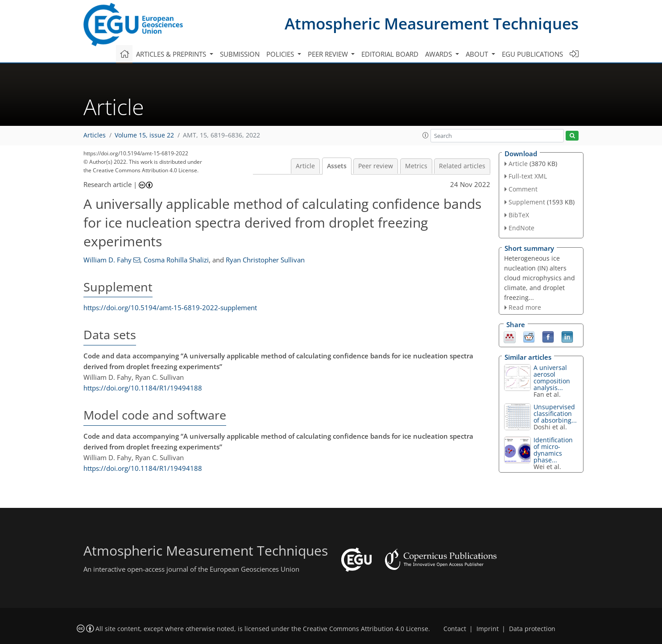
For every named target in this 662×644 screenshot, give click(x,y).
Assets (337, 166)
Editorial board (390, 54)
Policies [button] (281, 54)
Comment (523, 189)
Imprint (488, 629)
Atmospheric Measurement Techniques (432, 23)
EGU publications (532, 54)
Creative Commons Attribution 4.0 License (366, 629)
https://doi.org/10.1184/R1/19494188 (143, 388)
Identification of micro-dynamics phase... (553, 450)
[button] (426, 135)
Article (305, 166)
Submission (240, 54)
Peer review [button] (329, 54)
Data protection (532, 629)
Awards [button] (439, 54)
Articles (95, 135)
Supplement (527, 202)
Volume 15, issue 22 (144, 135)
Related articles (462, 166)
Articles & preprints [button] (172, 54)
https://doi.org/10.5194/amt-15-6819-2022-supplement (170, 307)
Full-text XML (528, 176)
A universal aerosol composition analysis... (552, 378)
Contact (455, 629)
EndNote (521, 228)
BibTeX (519, 215)
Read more (525, 307)
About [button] (478, 54)
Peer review (376, 166)
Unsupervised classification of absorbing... (555, 413)
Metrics (416, 166)
